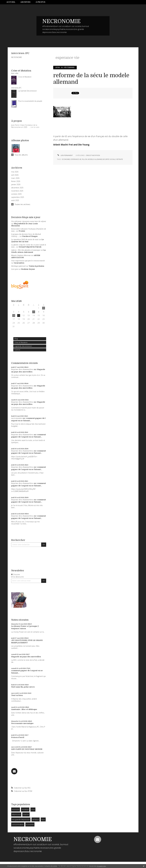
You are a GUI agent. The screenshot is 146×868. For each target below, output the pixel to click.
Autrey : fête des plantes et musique (26, 250)
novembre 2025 (17, 191)
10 (14, 315)
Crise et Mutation (21, 342)
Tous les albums (21, 155)
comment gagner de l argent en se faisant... (28, 419)
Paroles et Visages (30, 236)
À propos (40, 2)
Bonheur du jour (28, 269)
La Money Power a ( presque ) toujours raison (25, 627)
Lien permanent (65, 155)
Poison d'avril (18, 737)
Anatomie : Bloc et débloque (24, 709)
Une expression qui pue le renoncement (28, 261)
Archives (25, 2)
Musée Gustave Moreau (21, 255)
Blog (16, 339)
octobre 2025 (16, 194)
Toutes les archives (22, 204)
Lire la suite (35, 127)
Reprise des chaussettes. (22, 369)
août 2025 (15, 200)
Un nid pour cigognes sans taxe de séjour (29, 221)
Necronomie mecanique (22, 723)
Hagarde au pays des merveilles (28, 371)
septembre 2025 (18, 197)
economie (30, 824)
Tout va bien (17, 695)
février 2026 (16, 181)
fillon (85, 159)
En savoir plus (102, 866)
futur (43, 819)
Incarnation (19, 263)
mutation (25, 809)
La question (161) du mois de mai (25, 239)
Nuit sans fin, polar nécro (23, 687)
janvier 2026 (16, 185)
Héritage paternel (18, 266)
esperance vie (76, 159)
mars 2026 (15, 178)
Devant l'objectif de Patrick (30, 247)
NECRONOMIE (61, 21)
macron (26, 814)
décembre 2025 (17, 188)
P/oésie (22, 231)
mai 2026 (15, 172)
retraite (120, 159)
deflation (36, 819)
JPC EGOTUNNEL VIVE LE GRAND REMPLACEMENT (27, 641)
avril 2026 (15, 175)
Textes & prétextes (36, 266)
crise (33, 809)
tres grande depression (21, 819)
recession (16, 809)
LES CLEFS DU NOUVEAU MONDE (27, 749)
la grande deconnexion (23, 346)
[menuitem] (12, 2)
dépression (16, 814)
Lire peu (15, 269)
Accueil (11, 2)
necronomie (17, 418)
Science (17, 350)
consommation (18, 824)
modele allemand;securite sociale (102, 159)
